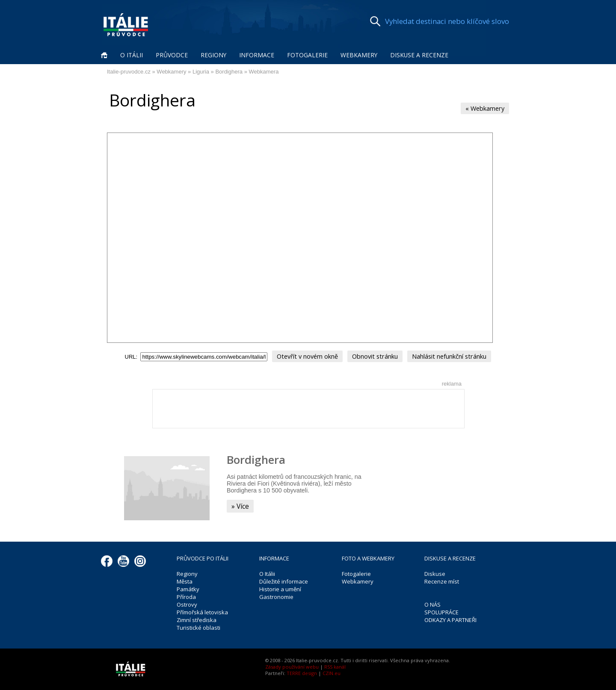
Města (185, 580)
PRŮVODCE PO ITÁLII (203, 557)
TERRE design (302, 672)
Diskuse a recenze (419, 55)
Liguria (201, 72)
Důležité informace (284, 580)
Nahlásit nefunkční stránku (444, 354)
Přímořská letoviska (202, 611)
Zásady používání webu (292, 665)
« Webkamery (487, 108)
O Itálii (132, 55)
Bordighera (229, 72)
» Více (239, 504)
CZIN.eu (332, 672)
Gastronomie (276, 596)
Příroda (186, 596)
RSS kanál (335, 665)
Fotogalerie (307, 55)
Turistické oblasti (198, 626)
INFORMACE (274, 557)
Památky (188, 588)
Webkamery (359, 55)
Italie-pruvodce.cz (129, 72)
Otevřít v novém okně (312, 354)
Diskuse (435, 572)
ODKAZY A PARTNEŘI (450, 619)
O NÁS (432, 603)
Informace (257, 55)
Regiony (213, 55)
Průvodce (172, 55)
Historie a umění (280, 588)
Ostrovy (187, 603)
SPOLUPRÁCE (441, 611)
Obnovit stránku (374, 354)
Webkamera (264, 72)
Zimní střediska (197, 619)
